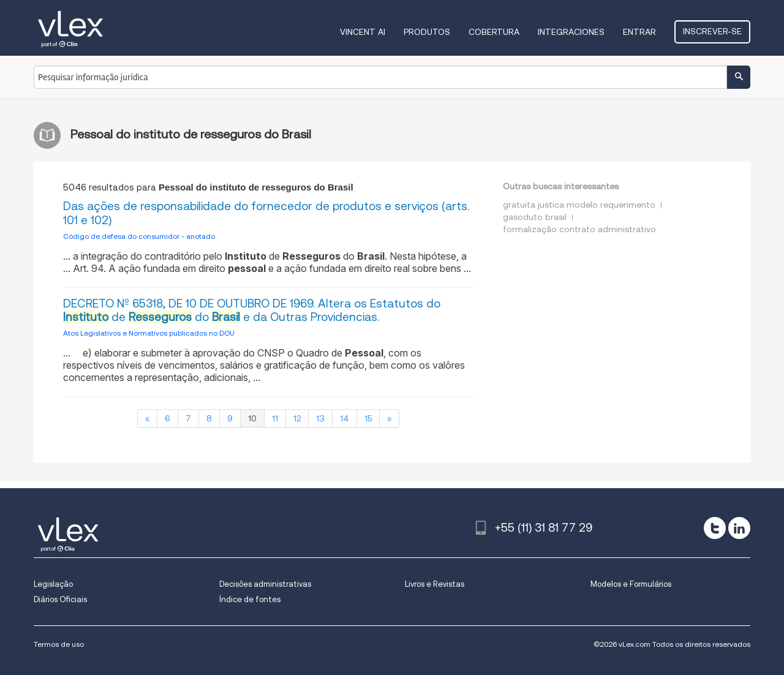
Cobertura (494, 32)
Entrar (639, 32)
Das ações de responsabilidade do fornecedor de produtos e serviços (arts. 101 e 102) (266, 213)
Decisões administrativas (265, 584)
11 (275, 418)
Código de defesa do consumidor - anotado (139, 236)
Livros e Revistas (435, 584)
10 (252, 418)
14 (345, 418)
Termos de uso (59, 644)
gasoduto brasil (535, 217)
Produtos (427, 32)
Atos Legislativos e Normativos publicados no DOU (149, 333)
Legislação (53, 584)
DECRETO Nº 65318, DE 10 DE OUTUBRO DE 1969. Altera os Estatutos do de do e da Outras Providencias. (252, 311)
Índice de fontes (250, 599)
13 (320, 418)
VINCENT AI (363, 32)
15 (368, 418)
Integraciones (571, 32)
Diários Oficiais (60, 599)
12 (297, 418)
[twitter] (715, 528)
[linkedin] (739, 528)
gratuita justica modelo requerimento (579, 205)
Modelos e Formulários (631, 584)
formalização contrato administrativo (579, 229)
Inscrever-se (712, 31)
